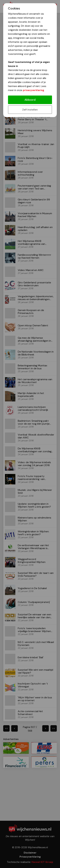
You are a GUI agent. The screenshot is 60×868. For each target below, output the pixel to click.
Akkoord (30, 100)
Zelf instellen (30, 110)
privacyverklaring (33, 90)
